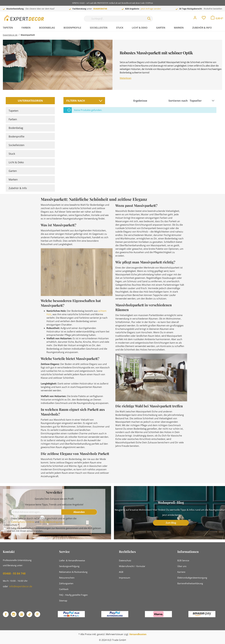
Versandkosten (138, 634)
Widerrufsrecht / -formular (132, 566)
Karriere (181, 572)
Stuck (12, 154)
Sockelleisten (17, 145)
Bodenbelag (16, 128)
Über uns (182, 566)
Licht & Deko (16, 162)
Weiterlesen (125, 78)
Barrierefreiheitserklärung (190, 583)
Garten (13, 171)
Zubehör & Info (18, 188)
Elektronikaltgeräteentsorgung (192, 578)
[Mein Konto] (195, 18)
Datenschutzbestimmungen (36, 528)
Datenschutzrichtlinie (23, 522)
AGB (90, 528)
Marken (13, 179)
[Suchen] (149, 19)
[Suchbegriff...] (115, 19)
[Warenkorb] (217, 18)
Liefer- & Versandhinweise (72, 560)
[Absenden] (79, 512)
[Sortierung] (202, 101)
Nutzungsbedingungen (52, 522)
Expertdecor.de (10, 35)
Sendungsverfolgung (69, 566)
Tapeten (13, 111)
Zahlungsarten (66, 583)
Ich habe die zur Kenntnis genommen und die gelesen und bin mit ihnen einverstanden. (54, 530)
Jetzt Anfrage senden (151, 9)
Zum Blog (171, 523)
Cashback (64, 589)
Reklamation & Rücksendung (73, 572)
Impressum (125, 578)
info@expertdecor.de (21, 586)
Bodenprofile (17, 136)
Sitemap (63, 601)
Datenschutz (125, 560)
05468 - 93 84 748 (14, 573)
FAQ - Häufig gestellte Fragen (73, 595)
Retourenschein (67, 578)
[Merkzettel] (204, 18)
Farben (13, 119)
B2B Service (183, 560)
